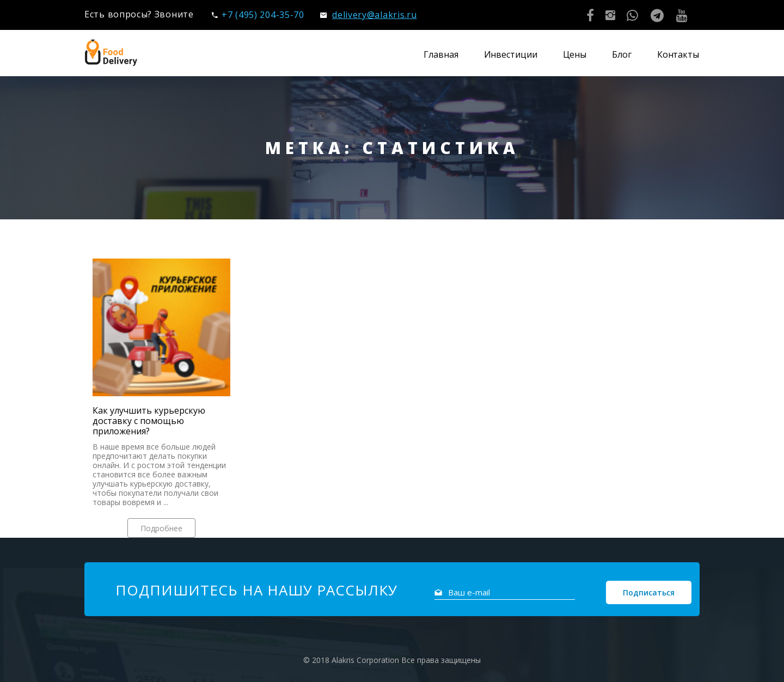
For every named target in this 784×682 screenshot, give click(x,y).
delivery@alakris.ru (368, 15)
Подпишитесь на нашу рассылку (256, 590)
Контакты (678, 54)
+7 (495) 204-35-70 (258, 15)
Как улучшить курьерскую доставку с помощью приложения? (149, 421)
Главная (441, 54)
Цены (575, 54)
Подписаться (649, 592)
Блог (622, 54)
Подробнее (161, 528)
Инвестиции (511, 54)
